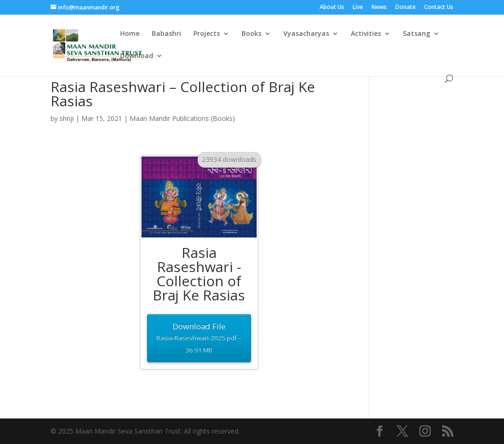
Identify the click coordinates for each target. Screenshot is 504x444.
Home (130, 34)
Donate (405, 8)
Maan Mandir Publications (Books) (182, 118)
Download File (199, 338)
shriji (67, 118)
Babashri (166, 34)
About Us (332, 8)
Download (137, 56)
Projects (207, 34)
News (379, 8)
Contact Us (439, 8)
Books (252, 34)
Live (358, 8)
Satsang (417, 34)
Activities (366, 34)
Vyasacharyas (306, 34)
